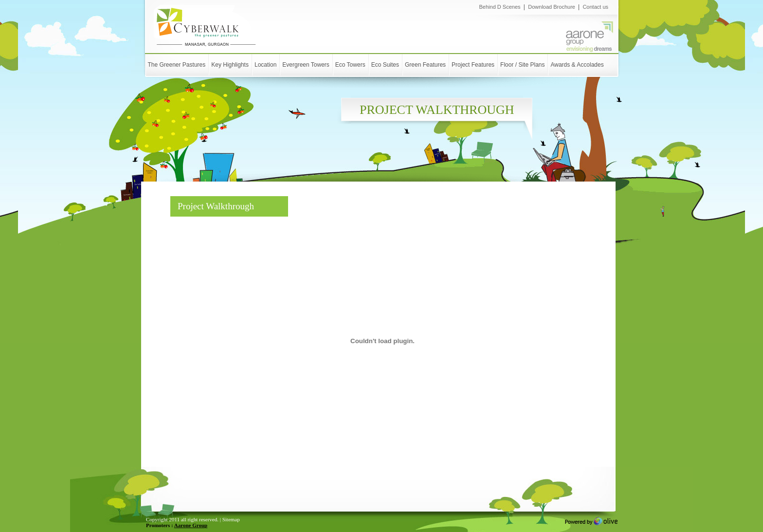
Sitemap (231, 519)
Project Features (473, 65)
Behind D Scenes (500, 7)
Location (265, 65)
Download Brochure (552, 7)
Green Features (425, 65)
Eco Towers (350, 65)
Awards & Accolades (577, 65)
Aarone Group (191, 525)
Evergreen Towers (306, 65)
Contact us (595, 7)
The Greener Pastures (177, 65)
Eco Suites (385, 65)
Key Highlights (230, 65)
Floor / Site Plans (522, 65)
